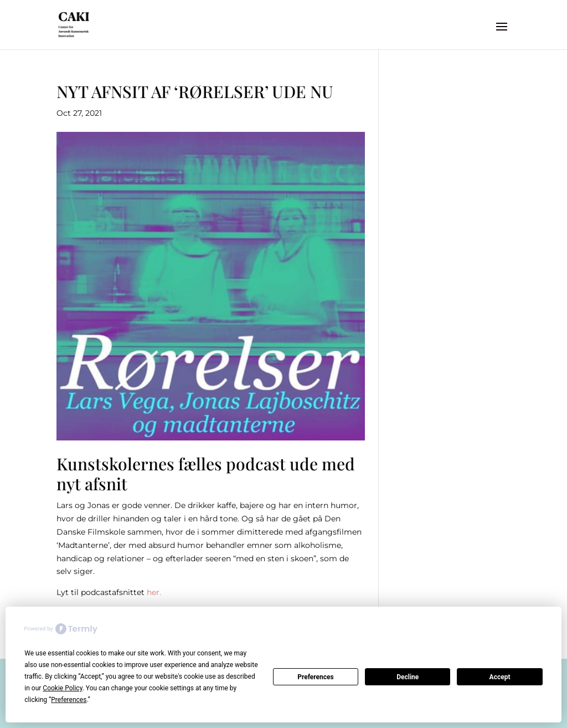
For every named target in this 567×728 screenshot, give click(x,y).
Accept (500, 677)
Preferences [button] (69, 700)
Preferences (316, 677)
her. (154, 592)
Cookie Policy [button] (62, 688)
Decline (408, 677)
